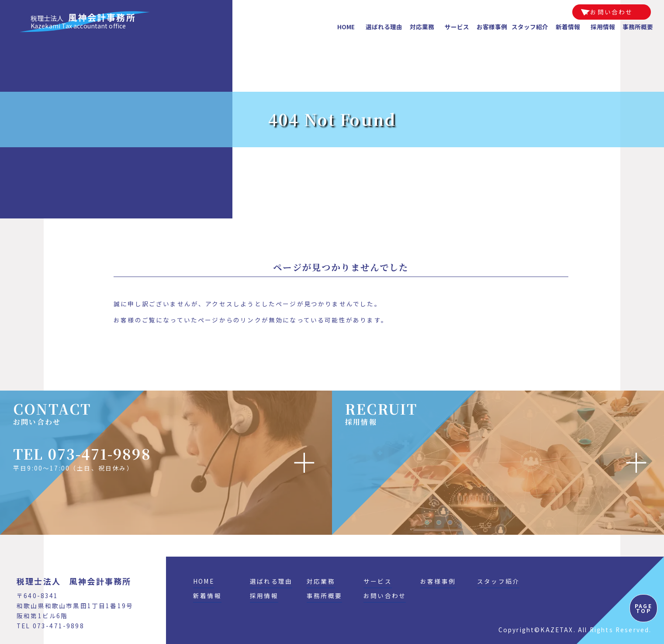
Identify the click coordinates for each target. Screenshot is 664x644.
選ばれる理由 (384, 27)
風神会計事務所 (83, 22)
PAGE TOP (643, 608)
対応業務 (422, 27)
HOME (346, 27)
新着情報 (568, 27)
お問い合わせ (611, 12)
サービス (457, 27)
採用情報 (603, 27)
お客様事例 (492, 27)
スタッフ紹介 (530, 27)
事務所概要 (638, 27)
